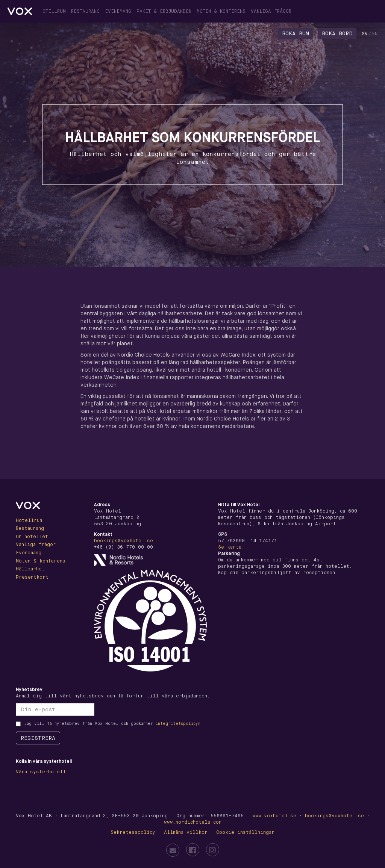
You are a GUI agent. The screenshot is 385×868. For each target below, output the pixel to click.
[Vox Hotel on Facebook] (193, 850)
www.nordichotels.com (193, 822)
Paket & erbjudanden (164, 11)
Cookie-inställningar (245, 832)
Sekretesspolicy (133, 832)
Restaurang (85, 11)
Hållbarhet (30, 569)
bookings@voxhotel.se (124, 541)
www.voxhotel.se (274, 816)
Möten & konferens (221, 11)
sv (365, 34)
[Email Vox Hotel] (173, 850)
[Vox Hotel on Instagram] (213, 850)
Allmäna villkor (186, 832)
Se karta (230, 547)
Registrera (38, 738)
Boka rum (296, 33)
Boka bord (337, 33)
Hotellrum (53, 11)
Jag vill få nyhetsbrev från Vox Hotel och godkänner (112, 724)
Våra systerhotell (41, 772)
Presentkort (32, 577)
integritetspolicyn (178, 724)
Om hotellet (32, 537)
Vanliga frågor (271, 11)
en (375, 34)
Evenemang (118, 11)
